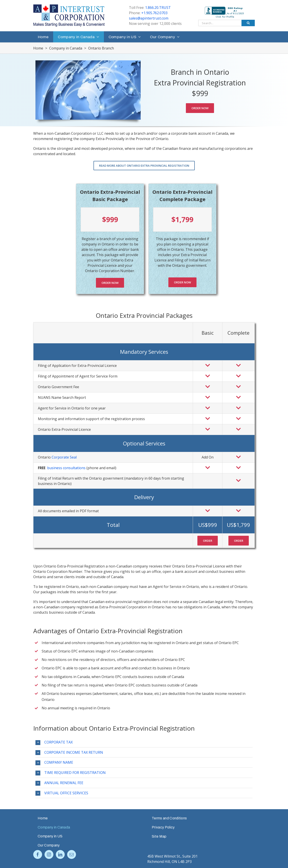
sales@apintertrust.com (149, 18)
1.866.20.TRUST (158, 8)
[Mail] (72, 854)
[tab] (144, 742)
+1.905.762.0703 (154, 13)
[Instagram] (49, 854)
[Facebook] (38, 854)
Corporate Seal (64, 457)
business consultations (66, 468)
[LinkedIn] (60, 854)
